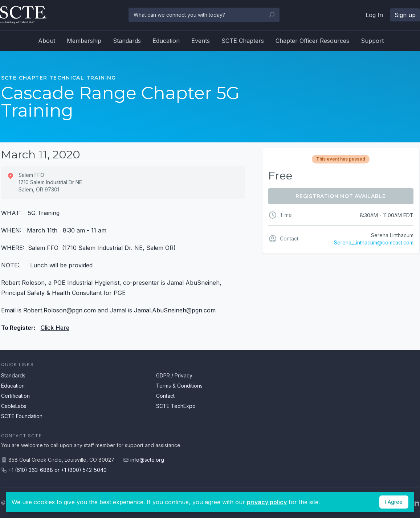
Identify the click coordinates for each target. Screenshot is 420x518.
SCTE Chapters (243, 41)
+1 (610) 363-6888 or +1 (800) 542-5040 (58, 470)
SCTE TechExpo (176, 406)
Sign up (405, 15)
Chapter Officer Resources (312, 41)
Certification (15, 396)
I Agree (394, 502)
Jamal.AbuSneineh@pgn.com (175, 310)
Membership (84, 41)
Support (372, 41)
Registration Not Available (341, 196)
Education (166, 41)
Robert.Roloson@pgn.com (60, 310)
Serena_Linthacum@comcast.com (374, 242)
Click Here (55, 328)
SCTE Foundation (22, 416)
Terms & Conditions (179, 386)
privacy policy (267, 502)
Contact (165, 396)
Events (201, 41)
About (47, 41)
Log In (374, 15)
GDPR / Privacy (174, 375)
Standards (127, 41)
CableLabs (14, 406)
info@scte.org (147, 460)
